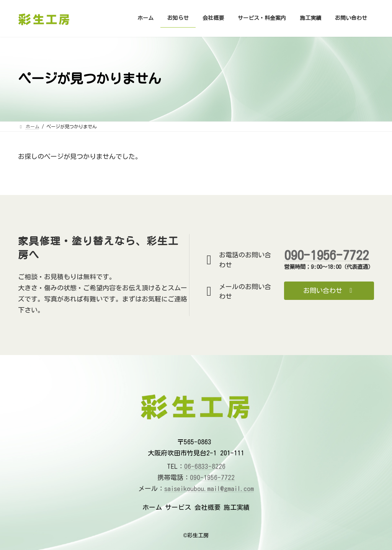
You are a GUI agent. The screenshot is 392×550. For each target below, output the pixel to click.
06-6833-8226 (205, 466)
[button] (329, 291)
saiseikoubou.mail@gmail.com (209, 489)
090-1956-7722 (326, 255)
